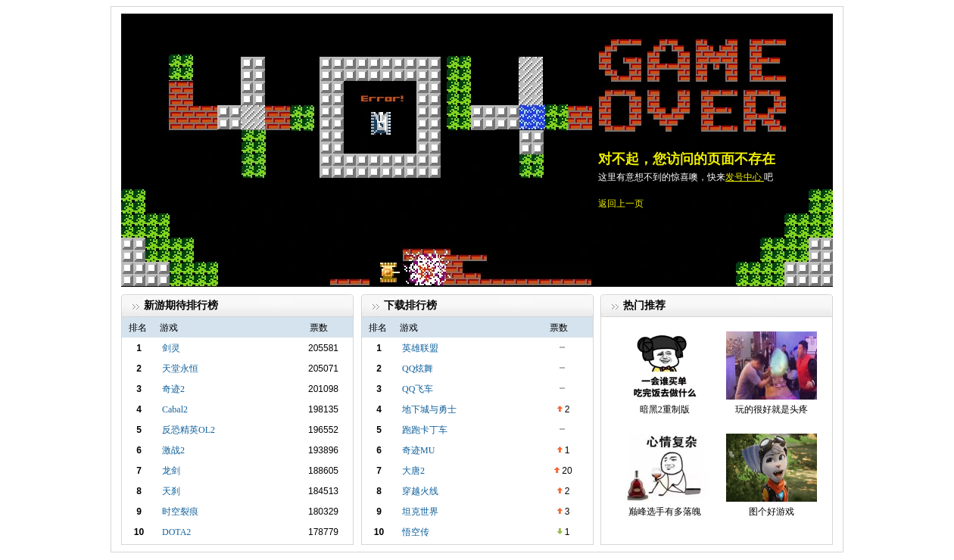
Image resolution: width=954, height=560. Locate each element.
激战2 (173, 450)
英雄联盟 (420, 348)
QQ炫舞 (418, 369)
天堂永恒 (180, 369)
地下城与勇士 (429, 409)
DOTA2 (176, 532)
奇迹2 (173, 389)
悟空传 (416, 532)
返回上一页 (621, 204)
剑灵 (171, 348)
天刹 (171, 491)
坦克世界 (420, 512)
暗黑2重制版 (665, 409)
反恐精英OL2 (189, 430)
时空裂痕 (180, 512)
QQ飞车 (418, 389)
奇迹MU (418, 450)
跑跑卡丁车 (425, 430)
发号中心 (745, 177)
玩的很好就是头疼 (772, 409)
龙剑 (171, 471)
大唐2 (413, 471)
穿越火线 (420, 491)
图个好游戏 (772, 512)
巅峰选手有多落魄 (665, 512)
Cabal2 (175, 409)
